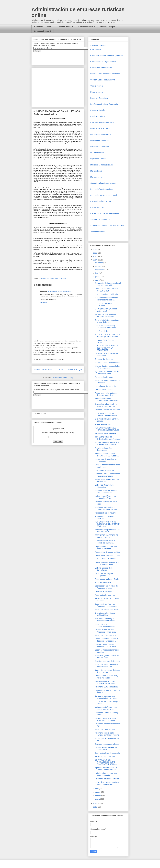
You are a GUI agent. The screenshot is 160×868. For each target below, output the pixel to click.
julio (97, 273)
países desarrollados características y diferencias (107, 400)
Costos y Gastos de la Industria (103, 80)
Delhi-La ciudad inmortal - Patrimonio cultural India (105, 631)
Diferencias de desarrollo (105, 470)
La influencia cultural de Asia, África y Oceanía (106, 677)
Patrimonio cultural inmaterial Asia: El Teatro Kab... (106, 666)
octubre (98, 266)
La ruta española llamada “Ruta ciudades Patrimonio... (107, 563)
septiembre (100, 270)
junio (97, 277)
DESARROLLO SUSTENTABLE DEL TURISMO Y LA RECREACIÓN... (107, 348)
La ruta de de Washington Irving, (108, 555)
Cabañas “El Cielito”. (103, 331)
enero (98, 799)
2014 (95, 260)
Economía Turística (98, 110)
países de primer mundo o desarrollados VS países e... (107, 455)
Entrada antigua (75, 369)
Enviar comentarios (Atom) (63, 378)
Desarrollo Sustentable (99, 98)
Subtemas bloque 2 (86, 27)
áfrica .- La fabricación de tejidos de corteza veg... (108, 671)
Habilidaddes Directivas (100, 141)
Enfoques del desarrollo (104, 359)
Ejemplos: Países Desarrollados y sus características (107, 475)
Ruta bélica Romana (103, 582)
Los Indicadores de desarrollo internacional (106, 749)
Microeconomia (96, 177)
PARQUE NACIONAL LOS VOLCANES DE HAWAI (105, 719)
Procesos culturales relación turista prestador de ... (106, 492)
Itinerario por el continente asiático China (105, 614)
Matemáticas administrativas (102, 165)
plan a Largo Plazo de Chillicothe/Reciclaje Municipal (108, 438)
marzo (98, 792)
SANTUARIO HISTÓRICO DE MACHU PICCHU (107, 536)
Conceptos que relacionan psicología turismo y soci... (106, 697)
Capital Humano (97, 49)
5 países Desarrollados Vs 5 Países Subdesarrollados (106, 769)
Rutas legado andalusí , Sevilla (107, 579)
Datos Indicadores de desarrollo (107, 753)
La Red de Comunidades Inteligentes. (105, 486)
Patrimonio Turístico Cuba (105, 729)
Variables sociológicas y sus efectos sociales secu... (106, 708)
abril (97, 789)
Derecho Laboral (97, 92)
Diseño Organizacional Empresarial (104, 104)
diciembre (99, 263)
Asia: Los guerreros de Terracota (108, 661)
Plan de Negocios (97, 207)
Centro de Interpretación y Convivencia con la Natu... (106, 327)
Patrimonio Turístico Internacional (53, 279)
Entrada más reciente (43, 369)
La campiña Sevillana (103, 591)
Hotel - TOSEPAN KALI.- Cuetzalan (104, 304)
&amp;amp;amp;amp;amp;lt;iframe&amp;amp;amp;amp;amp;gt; (62, 57)
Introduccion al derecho (100, 147)
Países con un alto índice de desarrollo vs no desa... (106, 394)
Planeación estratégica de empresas (105, 213)
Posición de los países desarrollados (104, 449)
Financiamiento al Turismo (101, 128)
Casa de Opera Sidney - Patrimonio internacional (105, 645)
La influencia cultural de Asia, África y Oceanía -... (106, 547)
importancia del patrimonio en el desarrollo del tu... (107, 531)
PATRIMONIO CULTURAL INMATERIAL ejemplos (105, 682)
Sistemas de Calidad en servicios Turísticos (107, 226)
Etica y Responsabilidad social (102, 122)
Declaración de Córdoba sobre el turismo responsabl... (108, 284)
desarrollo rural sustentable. (106, 433)
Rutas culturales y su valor (105, 595)
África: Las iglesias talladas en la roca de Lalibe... (108, 657)
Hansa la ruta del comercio (105, 386)
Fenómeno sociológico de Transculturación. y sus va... (107, 508)
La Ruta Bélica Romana (104, 390)
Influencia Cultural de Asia (105, 756)
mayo (98, 280)
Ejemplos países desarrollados (107, 744)
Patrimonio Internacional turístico (108, 779)
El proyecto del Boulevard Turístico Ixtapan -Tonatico (106, 414)
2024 (95, 249)
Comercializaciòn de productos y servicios (107, 56)
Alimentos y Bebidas (98, 45)
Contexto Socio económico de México (105, 74)
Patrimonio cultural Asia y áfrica (107, 610)
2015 (95, 256)
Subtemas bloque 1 (65, 27)
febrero (98, 796)
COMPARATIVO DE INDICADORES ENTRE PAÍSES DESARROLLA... (106, 762)
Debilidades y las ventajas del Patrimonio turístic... (106, 587)
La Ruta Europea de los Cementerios (104, 569)
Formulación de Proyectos (101, 134)
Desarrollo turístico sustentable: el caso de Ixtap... (107, 321)
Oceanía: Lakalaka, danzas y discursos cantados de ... (106, 640)
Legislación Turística (98, 159)
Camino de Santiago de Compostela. (104, 575)
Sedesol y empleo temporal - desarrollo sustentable (106, 315)
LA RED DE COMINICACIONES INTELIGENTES (107, 290)
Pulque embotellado (103, 424)
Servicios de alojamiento (100, 219)
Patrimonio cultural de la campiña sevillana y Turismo (107, 734)
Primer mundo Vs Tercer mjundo (107, 363)
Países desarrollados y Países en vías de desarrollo (107, 783)
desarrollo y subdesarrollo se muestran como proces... (106, 405)
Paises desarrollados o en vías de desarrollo (107, 480)
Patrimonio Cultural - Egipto (106, 635)
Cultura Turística (97, 86)
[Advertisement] (8, 812)
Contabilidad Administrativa (101, 68)
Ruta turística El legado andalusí (108, 552)
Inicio (60, 369)
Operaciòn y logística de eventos (103, 183)
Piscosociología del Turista (101, 201)
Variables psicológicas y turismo (107, 410)
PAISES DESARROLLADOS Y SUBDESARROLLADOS (107, 444)
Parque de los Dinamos (104, 377)
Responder (44, 302)
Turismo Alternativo (98, 232)
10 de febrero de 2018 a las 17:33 (60, 291)
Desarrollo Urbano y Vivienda (106, 294)
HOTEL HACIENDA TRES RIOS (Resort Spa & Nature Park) (107, 336)
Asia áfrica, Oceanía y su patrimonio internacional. (105, 620)
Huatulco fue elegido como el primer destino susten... (106, 299)
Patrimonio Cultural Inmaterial (106, 687)
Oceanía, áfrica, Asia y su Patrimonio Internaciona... (106, 605)
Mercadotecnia (96, 171)
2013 (95, 803)
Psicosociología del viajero (105, 513)
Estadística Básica (98, 116)
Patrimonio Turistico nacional (102, 189)
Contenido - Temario (43, 27)
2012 (95, 807)
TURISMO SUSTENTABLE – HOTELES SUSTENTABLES (107, 429)
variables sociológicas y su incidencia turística (105, 497)
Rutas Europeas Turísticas (105, 559)
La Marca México (97, 153)
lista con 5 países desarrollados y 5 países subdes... (107, 367)
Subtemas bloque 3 (108, 27)
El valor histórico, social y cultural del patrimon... (105, 542)
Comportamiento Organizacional (103, 62)
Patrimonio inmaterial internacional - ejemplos (105, 625)
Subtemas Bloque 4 (42, 31)
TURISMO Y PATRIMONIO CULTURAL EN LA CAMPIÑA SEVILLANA (107, 524)
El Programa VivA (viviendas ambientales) (106, 310)
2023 (95, 253)
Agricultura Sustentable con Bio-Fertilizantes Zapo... (107, 373)
